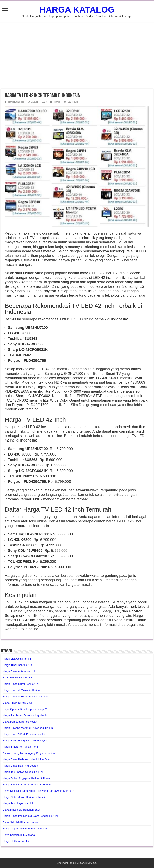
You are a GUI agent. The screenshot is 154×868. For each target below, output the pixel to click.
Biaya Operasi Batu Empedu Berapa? (25, 709)
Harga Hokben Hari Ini (16, 841)
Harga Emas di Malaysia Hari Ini (22, 690)
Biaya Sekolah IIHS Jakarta (19, 835)
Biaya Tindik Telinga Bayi (17, 703)
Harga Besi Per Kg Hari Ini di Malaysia (25, 740)
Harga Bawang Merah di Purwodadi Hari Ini (28, 728)
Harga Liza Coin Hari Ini (17, 659)
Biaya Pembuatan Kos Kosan (20, 722)
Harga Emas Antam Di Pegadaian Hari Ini (27, 785)
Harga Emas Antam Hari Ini (19, 671)
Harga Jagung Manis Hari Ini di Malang (26, 829)
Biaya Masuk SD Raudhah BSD (21, 810)
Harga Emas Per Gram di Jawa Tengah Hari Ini (30, 816)
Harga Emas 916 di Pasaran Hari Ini (24, 734)
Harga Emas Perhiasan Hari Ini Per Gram (27, 759)
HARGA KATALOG (77, 10)
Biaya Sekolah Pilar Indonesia (20, 822)
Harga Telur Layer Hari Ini (18, 803)
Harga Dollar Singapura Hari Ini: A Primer (27, 778)
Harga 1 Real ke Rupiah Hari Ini (21, 747)
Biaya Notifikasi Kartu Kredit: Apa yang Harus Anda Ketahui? (38, 791)
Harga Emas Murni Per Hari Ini (21, 684)
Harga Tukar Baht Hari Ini (18, 665)
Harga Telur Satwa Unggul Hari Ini (23, 772)
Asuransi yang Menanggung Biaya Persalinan (29, 753)
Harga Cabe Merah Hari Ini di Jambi (24, 797)
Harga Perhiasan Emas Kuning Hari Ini (25, 715)
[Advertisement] (77, 55)
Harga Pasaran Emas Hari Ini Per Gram (26, 696)
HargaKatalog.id (16, 102)
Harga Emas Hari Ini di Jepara (20, 766)
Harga (57, 102)
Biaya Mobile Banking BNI (18, 678)
